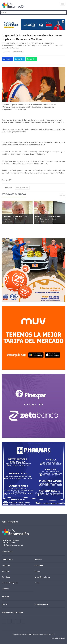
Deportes (38, 560)
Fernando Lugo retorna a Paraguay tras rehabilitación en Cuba (48, 218)
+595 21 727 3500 (8, 543)
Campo (37, 583)
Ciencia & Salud (8, 560)
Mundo (37, 571)
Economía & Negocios (10, 583)
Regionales (39, 565)
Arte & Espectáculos (42, 577)
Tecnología (6, 577)
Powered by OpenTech (58, 638)
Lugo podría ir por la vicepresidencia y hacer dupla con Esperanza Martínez (32, 37)
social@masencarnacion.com (12, 545)
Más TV (5, 605)
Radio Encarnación (41, 605)
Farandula (5, 589)
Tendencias (6, 565)
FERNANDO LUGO (22, 188)
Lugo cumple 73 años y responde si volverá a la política (16, 218)
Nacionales (6, 571)
